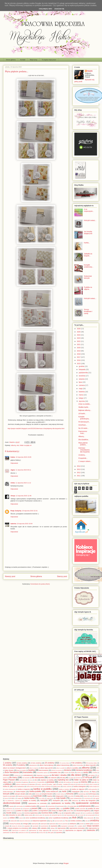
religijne (96, 811)
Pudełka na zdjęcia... (88, 288)
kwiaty (78, 796)
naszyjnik (44, 800)
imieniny (84, 782)
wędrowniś (52, 824)
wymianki (36, 826)
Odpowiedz (14, 463)
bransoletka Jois (55, 772)
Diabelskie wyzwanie (43, 775)
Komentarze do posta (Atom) (40, 584)
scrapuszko (68, 813)
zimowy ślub (42, 833)
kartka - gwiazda (42, 784)
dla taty (63, 778)
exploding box (63, 780)
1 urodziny (7, 763)
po (67, 806)
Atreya (13, 496)
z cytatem (80, 826)
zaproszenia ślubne (57, 830)
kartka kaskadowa (19, 786)
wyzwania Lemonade (68, 826)
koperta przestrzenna (24, 796)
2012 (79, 472)
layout (6, 798)
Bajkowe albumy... (85, 410)
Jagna (13, 470)
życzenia (59, 832)
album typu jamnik (47, 768)
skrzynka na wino (15, 815)
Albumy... (82, 436)
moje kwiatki (61, 798)
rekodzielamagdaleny (83, 811)
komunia (70, 794)
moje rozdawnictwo (76, 798)
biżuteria (67, 770)
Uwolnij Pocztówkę (15, 824)
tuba (87, 821)
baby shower (9, 770)
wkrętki (7, 826)
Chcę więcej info (46, 9)
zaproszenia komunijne (77, 828)
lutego (81, 398)
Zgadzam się (59, 9)
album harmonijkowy (46, 765)
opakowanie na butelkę (61, 803)
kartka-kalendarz (8, 792)
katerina (13, 524)
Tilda (66, 821)
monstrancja (87, 798)
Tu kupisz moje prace (49, 60)
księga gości (60, 796)
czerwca (82, 385)
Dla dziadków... (84, 440)
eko (31, 780)
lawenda (97, 796)
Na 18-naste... (83, 428)
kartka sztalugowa (80, 786)
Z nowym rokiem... (85, 461)
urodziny (94, 820)
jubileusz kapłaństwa (22, 784)
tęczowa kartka (59, 821)
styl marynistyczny (70, 815)
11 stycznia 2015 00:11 (23, 470)
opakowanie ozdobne (87, 803)
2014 (79, 466)
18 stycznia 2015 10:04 (25, 524)
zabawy (34, 828)
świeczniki (14, 821)
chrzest (6, 775)
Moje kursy (34, 60)
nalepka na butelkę (29, 800)
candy (86, 772)
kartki (64, 791)
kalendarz (32, 784)
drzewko (78, 778)
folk (12, 782)
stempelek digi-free (57, 815)
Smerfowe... (83, 425)
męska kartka (29, 798)
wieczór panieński (63, 824)
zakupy (53, 828)
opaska (12, 806)
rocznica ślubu (47, 813)
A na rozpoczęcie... (89, 210)
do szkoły (71, 778)
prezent (34, 808)
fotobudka (19, 782)
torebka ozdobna (76, 821)
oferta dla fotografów (88, 800)
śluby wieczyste (88, 818)
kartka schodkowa (46, 787)
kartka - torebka (63, 784)
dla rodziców (52, 778)
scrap (60, 813)
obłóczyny (75, 800)
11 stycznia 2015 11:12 (23, 483)
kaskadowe (76, 792)
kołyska (37, 794)
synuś (21, 818)
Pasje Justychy (16, 511)
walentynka (35, 824)
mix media (42, 798)
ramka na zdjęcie (57, 811)
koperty (50, 796)
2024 (79, 335)
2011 (79, 476)
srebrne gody (39, 815)
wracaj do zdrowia (17, 826)
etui (18, 445)
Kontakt (23, 60)
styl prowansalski (90, 815)
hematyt (76, 782)
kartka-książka (21, 792)
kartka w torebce (64, 789)
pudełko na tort (10, 811)
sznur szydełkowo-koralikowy (59, 818)
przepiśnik (52, 809)
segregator (78, 813)
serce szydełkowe (88, 813)
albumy (13, 445)
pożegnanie (26, 809)
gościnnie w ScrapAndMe (37, 782)
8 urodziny (21, 765)
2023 (79, 338)
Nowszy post (10, 576)
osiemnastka (19, 806)
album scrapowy (34, 768)
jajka (93, 782)
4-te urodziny (77, 763)
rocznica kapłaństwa (31, 813)
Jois (98, 782)
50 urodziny (8, 765)
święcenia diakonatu (25, 821)
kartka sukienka (67, 787)
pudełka (66, 808)
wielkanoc (73, 824)
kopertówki (38, 796)
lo (15, 798)
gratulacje (50, 782)
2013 (79, 469)
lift (11, 798)
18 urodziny (49, 763)
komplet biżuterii (47, 794)
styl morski (81, 815)
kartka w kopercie (24, 789)
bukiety (79, 773)
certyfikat (95, 773)
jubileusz (8, 784)
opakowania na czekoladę (37, 803)
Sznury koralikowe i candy (88, 311)
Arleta (13, 483)
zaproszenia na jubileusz (19, 830)
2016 (79, 360)
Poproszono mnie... (83, 432)
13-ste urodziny (22, 763)
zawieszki (34, 832)
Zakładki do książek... (88, 255)
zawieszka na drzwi (23, 833)
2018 (79, 354)
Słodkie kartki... (84, 407)
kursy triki (70, 796)
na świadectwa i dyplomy (13, 801)
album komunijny (78, 765)
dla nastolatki (26, 778)
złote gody (51, 832)
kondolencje (82, 794)
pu (60, 809)
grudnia (82, 366)
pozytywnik (18, 809)
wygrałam (27, 826)
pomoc (97, 806)
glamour (26, 782)
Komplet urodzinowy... (89, 266)
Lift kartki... (82, 414)
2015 (79, 364)
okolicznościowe (12, 803)
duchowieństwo (24, 780)
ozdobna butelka (31, 806)
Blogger (66, 863)
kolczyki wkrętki (20, 794)
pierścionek (60, 806)
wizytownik (96, 824)
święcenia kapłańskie (39, 821)
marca (81, 395)
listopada (82, 369)
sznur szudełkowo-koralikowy (35, 818)
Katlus (13, 457)
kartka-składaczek (52, 792)
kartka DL (6, 786)
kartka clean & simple (92, 784)
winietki (82, 824)
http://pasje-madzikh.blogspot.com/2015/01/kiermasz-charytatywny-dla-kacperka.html (36, 428)
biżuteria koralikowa (84, 770)
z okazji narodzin (92, 826)
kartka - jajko (52, 784)
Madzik (90, 71)
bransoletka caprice (42, 773)
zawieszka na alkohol (9, 832)
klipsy (94, 792)
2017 (79, 357)
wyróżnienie (45, 826)
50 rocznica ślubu (91, 763)
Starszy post (62, 576)
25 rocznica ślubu (64, 763)
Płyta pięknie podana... (83, 444)
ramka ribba (70, 811)
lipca (81, 382)
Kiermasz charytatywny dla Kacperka (84, 450)
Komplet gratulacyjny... (84, 418)
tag (51, 821)
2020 (79, 348)
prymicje (44, 809)
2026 (79, 329)
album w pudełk (61, 768)
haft (60, 782)
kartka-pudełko (35, 791)
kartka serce (57, 786)
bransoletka (28, 772)
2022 (79, 341)
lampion (85, 796)
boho (98, 770)
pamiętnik (43, 806)
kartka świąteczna (94, 787)
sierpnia (82, 379)
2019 (79, 351)
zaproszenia (62, 828)
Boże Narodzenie (12, 772)
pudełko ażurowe (80, 809)
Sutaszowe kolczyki (88, 277)
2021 (79, 344)
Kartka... (87, 243)
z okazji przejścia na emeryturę (17, 828)
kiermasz (86, 792)
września (82, 376)
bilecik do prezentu (57, 770)
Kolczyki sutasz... (90, 220)
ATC (98, 768)
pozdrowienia (9, 809)
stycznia (82, 401)
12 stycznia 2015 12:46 (24, 496)
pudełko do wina (93, 809)
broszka (66, 773)
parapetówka (51, 806)
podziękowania (85, 806)
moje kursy (50, 798)
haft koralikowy (67, 782)
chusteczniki (18, 775)
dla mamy (13, 777)
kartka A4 (73, 784)
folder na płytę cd (26, 445)
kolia (30, 794)
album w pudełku (73, 768)
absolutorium (33, 765)
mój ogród (96, 798)
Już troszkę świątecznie (88, 233)
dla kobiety (92, 775)
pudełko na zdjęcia (22, 811)
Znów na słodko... (85, 404)
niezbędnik (56, 800)
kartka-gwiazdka (93, 789)
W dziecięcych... (84, 422)
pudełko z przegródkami (40, 811)
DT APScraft (87, 777)
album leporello (91, 765)
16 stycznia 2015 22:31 (30, 511)
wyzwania (54, 826)
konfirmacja (92, 794)
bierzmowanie (44, 770)
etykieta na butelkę (47, 780)
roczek (9, 813)
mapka (19, 798)
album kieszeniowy (63, 765)
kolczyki (6, 794)
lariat (91, 796)
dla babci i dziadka (59, 775)
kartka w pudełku (43, 789)
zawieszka (91, 830)
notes (66, 800)
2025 (79, 332)
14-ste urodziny (36, 763)
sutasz (12, 818)
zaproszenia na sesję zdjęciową (39, 830)
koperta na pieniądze (9, 796)
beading (32, 770)
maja (81, 389)
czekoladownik (28, 775)
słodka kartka (28, 815)
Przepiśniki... (83, 458)
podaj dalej (73, 806)
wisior (88, 824)
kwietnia (82, 392)
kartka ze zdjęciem (78, 789)
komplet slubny (60, 794)
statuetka (47, 815)
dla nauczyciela (38, 777)
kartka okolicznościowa (33, 787)
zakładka (44, 828)
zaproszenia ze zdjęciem (74, 830)
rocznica (19, 813)
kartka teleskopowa (10, 789)
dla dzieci (76, 775)
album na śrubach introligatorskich (14, 768)
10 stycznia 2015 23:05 (24, 457)
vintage (25, 824)
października (84, 373)
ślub (74, 817)
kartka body (80, 784)
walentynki (44, 824)
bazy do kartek (21, 770)
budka (73, 772)
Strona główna (11, 60)
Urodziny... (82, 455)
